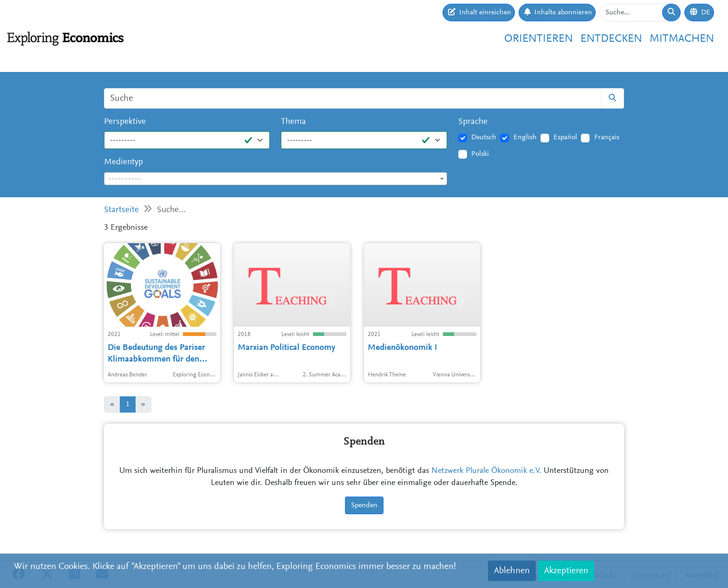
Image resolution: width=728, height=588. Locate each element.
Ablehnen (512, 571)
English (525, 137)
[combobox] (276, 179)
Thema (293, 122)
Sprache (473, 122)
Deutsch (484, 137)
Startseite (121, 210)
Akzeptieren (566, 571)
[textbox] (276, 179)
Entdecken (611, 39)
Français (607, 137)
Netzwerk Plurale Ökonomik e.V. (486, 471)
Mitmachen (682, 39)
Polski (480, 154)
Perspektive (125, 122)
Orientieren (539, 39)
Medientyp (123, 162)
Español (565, 137)
